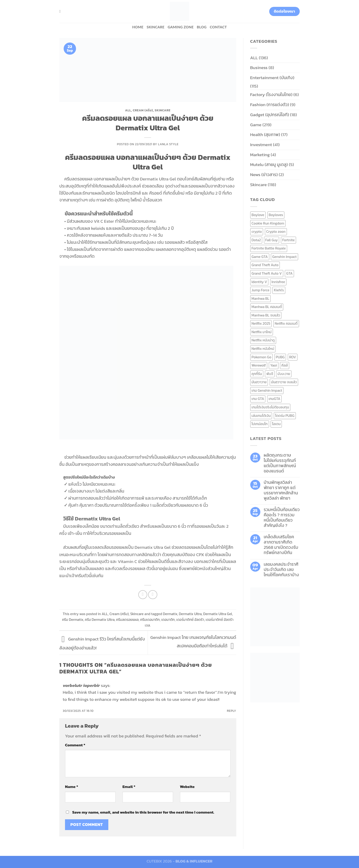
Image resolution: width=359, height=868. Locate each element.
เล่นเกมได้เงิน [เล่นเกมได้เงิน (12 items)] (261, 416)
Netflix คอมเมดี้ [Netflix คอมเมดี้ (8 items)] (286, 323)
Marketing (260, 155)
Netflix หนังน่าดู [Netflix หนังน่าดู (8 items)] (263, 340)
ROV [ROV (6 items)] (293, 357)
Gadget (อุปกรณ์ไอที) (270, 115)
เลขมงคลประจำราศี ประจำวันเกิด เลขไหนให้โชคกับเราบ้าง (281, 569)
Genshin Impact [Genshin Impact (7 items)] (284, 257)
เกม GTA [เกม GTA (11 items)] (258, 399)
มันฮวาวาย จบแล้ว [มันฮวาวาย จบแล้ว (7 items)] (284, 382)
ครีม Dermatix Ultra (100, 620)
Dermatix (170, 614)
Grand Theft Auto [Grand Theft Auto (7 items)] (265, 265)
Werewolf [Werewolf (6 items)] (259, 365)
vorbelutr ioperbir (81, 685)
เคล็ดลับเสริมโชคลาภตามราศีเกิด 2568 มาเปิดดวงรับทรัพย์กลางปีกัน (281, 545)
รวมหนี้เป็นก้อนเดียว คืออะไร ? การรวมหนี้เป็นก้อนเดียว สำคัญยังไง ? (282, 517)
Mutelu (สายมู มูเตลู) (269, 165)
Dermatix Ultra (190, 614)
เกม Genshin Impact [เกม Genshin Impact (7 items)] (267, 390)
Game (256, 125)
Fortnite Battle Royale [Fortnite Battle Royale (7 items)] (269, 248)
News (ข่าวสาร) (264, 175)
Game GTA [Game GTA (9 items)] (260, 257)
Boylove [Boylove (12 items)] (258, 215)
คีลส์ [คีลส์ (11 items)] (285, 365)
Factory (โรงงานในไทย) (271, 95)
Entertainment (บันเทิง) (272, 78)
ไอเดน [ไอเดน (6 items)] (276, 424)
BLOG (202, 27)
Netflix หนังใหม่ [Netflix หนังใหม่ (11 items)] (263, 349)
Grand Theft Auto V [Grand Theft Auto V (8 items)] (267, 273)
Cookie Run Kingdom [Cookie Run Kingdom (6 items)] (268, 223)
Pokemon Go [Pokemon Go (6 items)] (262, 357)
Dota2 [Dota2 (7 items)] (256, 240)
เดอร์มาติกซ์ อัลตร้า (190, 620)
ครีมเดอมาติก (150, 620)
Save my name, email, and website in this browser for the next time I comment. (143, 812)
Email (129, 787)
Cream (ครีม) (143, 110)
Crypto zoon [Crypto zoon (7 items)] (276, 232)
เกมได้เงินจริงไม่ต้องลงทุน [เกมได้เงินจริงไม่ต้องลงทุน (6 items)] (270, 407)
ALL (128, 110)
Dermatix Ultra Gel (218, 614)
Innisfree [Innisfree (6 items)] (278, 282)
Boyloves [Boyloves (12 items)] (276, 215)
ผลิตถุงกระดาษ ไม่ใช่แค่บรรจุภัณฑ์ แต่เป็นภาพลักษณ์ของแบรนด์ (280, 463)
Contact (218, 27)
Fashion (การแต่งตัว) (270, 105)
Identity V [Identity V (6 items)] (259, 282)
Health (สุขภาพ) (265, 135)
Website (187, 787)
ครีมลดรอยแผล (127, 620)
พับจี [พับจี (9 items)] (270, 374)
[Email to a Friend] (153, 595)
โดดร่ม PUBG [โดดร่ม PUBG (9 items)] (285, 416)
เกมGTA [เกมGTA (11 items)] (274, 399)
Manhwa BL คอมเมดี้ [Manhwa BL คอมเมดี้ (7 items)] (267, 307)
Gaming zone (181, 27)
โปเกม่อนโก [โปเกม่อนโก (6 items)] (260, 424)
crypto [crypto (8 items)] (257, 232)
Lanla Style (168, 144)
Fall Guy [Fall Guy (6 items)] (272, 240)
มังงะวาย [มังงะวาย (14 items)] (284, 374)
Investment (261, 145)
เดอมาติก (168, 620)
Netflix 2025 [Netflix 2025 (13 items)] (261, 323)
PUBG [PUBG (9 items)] (280, 357)
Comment (75, 745)
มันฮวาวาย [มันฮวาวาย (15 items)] (259, 382)
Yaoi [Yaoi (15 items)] (273, 365)
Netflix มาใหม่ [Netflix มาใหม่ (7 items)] (262, 332)
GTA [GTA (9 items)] (289, 273)
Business (259, 68)
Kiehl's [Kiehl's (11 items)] (279, 290)
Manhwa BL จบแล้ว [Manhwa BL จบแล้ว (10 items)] (266, 315)
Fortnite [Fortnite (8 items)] (288, 240)
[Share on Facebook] (143, 595)
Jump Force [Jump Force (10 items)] (261, 290)
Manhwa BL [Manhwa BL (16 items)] (261, 299)
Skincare (155, 27)
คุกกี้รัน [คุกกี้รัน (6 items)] (257, 374)
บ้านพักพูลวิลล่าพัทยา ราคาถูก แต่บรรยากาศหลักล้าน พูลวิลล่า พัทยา (281, 490)
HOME (138, 27)
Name (72, 787)
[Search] (61, 11)
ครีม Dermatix (73, 620)
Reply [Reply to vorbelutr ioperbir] (232, 711)
